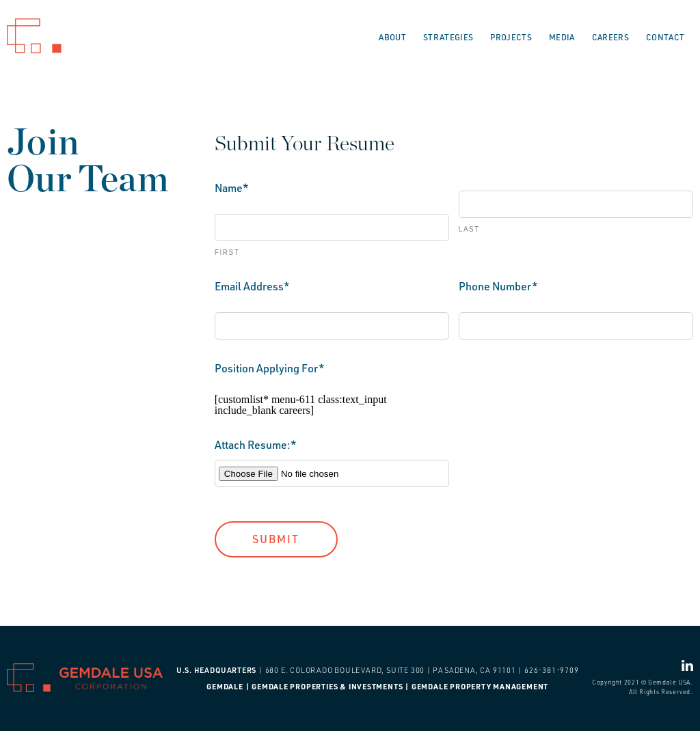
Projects (511, 37)
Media (562, 37)
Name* (232, 188)
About (392, 37)
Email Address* (252, 286)
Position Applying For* (270, 368)
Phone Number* (498, 286)
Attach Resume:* (256, 445)
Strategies (448, 37)
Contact (665, 37)
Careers (610, 37)
